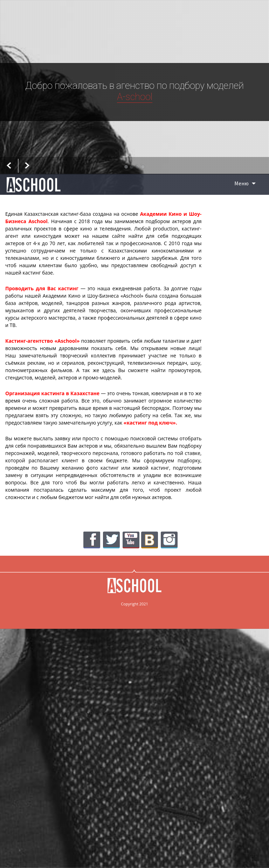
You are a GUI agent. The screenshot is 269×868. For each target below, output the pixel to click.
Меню (242, 183)
